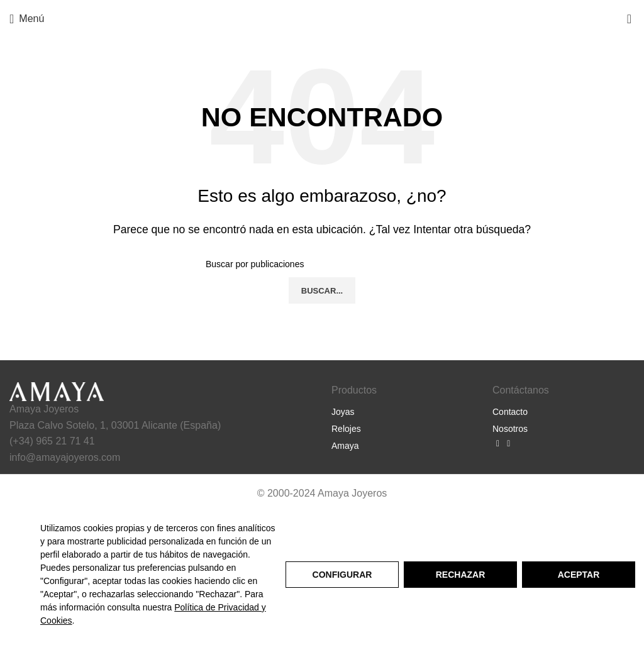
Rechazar (461, 575)
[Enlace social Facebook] (498, 444)
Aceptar (579, 575)
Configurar (342, 575)
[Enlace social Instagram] (508, 444)
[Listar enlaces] (402, 412)
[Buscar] (322, 264)
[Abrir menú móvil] (27, 19)
